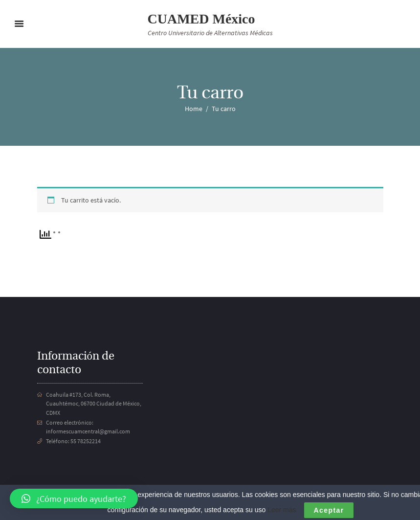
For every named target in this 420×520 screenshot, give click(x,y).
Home (194, 109)
